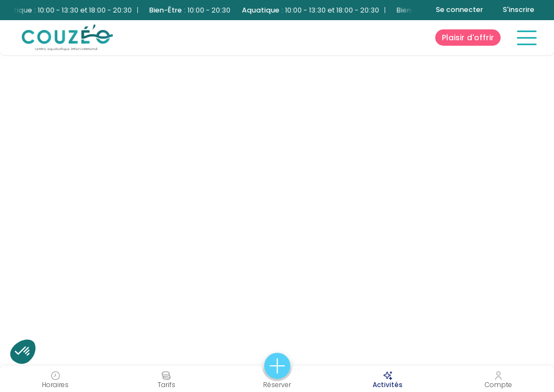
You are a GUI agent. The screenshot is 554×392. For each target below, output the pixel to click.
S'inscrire (519, 10)
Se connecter (459, 10)
